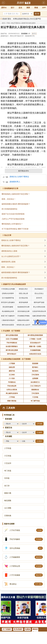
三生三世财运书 (35, 386)
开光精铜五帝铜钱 (23, 316)
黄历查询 (35, 371)
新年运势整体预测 (12, 335)
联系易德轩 (18, 629)
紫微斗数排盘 (12, 401)
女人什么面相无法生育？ (11, 256)
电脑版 (28, 629)
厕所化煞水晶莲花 (8, 325)
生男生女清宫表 (12, 390)
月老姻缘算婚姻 (35, 350)
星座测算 (35, 364)
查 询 (37, 14)
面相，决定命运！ (8, 267)
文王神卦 (12, 375)
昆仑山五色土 (39, 293)
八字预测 (12, 364)
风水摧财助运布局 (8, 311)
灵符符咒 (39, 298)
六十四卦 (12, 378)
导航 (44, 3)
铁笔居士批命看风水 (39, 325)
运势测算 (35, 378)
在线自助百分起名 (35, 354)
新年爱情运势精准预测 (35, 335)
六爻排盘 (35, 397)
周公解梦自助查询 (12, 393)
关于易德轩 (7, 629)
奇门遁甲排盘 (35, 401)
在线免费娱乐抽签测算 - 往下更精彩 (17, 359)
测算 (28, 8)
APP (44, 8)
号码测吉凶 (12, 382)
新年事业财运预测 (12, 350)
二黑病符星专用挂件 (8, 320)
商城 (36, 8)
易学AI (4, 8)
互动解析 (39, 432)
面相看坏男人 (15, 182)
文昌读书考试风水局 (39, 311)
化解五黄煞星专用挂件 (39, 316)
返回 (3, 3)
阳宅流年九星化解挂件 (8, 303)
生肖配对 (39, 441)
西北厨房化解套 (8, 307)
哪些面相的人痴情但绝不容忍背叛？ (15, 246)
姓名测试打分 (35, 382)
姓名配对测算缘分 (12, 346)
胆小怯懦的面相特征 (9, 278)
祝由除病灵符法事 (23, 307)
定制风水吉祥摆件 (8, 293)
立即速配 (39, 424)
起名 (20, 8)
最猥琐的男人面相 (8, 262)
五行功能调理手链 (8, 298)
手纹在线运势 (12, 386)
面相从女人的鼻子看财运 (19, 177)
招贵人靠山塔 (23, 293)
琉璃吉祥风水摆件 (23, 320)
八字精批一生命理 (35, 339)
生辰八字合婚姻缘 (12, 339)
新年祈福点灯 (12, 354)
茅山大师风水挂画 (39, 307)
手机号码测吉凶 (12, 343)
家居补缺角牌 (23, 302)
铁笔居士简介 (23, 289)
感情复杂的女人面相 (9, 251)
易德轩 (21, 3)
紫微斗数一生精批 (35, 346)
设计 (13, 8)
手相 (28, 3)
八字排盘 (12, 397)
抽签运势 (12, 367)
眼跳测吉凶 (35, 390)
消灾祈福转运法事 (23, 311)
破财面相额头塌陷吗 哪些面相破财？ (16, 272)
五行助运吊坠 (23, 298)
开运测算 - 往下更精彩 (12, 331)
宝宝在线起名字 (35, 343)
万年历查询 (35, 375)
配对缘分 (35, 367)
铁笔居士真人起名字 (23, 325)
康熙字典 (12, 371)
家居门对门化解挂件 (8, 316)
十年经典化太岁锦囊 (8, 289)
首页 (3, 23)
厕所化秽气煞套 (39, 302)
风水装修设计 (39, 289)
